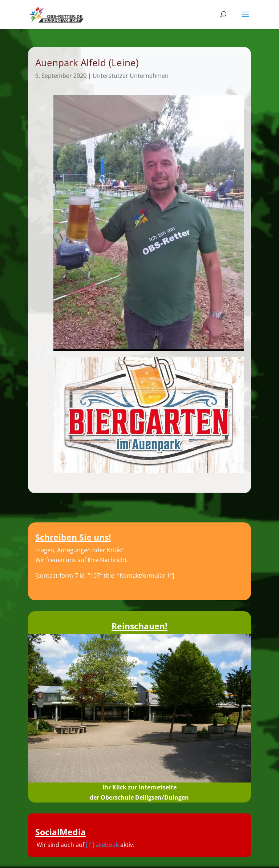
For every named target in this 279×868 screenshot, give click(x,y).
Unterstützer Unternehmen (131, 76)
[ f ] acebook (102, 845)
